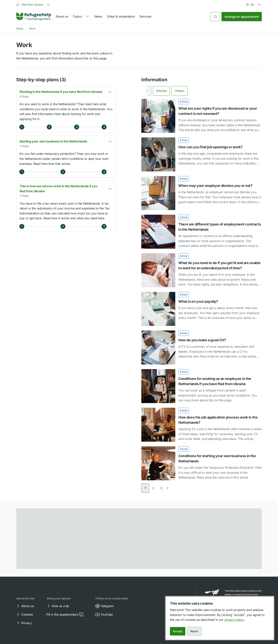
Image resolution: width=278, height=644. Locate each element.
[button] (66, 109)
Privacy (24, 623)
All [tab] (146, 91)
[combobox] (33, 5)
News (98, 16)
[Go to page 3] (161, 488)
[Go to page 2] (153, 488)
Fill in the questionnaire (65, 614)
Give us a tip (58, 606)
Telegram (104, 606)
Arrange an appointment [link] (242, 17)
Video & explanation (121, 16)
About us (62, 16)
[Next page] (168, 488)
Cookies (24, 614)
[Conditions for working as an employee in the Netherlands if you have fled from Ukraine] (202, 386)
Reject (194, 631)
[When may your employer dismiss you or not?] (202, 193)
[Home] (34, 17)
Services (145, 16)
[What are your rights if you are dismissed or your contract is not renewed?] (202, 116)
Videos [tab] (180, 91)
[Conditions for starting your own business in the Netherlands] (202, 463)
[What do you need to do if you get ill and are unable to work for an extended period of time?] (202, 270)
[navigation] (81, 17)
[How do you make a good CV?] (202, 347)
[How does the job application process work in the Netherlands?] (202, 425)
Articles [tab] (161, 91)
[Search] (215, 17)
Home (20, 28)
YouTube (104, 614)
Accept (178, 631)
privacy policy (234, 620)
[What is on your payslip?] (202, 309)
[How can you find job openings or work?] (202, 154)
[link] (34, 17)
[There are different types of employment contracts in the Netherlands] (202, 232)
